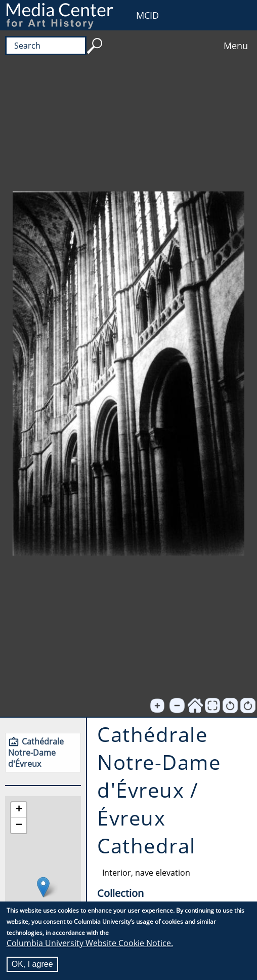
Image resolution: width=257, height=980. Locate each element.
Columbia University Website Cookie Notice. (90, 944)
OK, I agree (32, 965)
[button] (43, 887)
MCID (147, 15)
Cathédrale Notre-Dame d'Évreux (36, 753)
